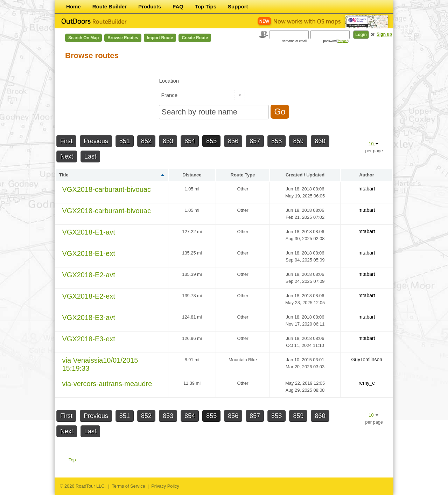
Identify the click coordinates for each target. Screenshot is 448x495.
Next (67, 156)
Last (90, 156)
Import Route (160, 38)
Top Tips (206, 6)
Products (150, 6)
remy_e (367, 383)
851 (125, 141)
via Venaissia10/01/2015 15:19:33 (100, 364)
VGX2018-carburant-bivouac (107, 189)
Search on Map (83, 38)
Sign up (384, 34)
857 (255, 141)
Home (73, 6)
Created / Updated (305, 175)
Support (238, 6)
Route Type (243, 175)
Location (169, 81)
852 (146, 141)
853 (168, 141)
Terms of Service (128, 486)
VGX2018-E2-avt (89, 275)
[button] (240, 95)
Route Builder (110, 6)
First (66, 141)
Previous (96, 141)
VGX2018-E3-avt (89, 318)
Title (64, 175)
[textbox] (197, 95)
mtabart (367, 189)
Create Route (195, 38)
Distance (192, 175)
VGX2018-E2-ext (89, 296)
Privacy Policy (165, 486)
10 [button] (373, 144)
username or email (293, 41)
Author (367, 175)
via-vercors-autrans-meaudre (107, 384)
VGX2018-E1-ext (89, 253)
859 (298, 141)
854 (190, 141)
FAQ (178, 6)
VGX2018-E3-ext (89, 339)
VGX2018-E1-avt (89, 232)
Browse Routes (123, 38)
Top (72, 460)
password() (336, 41)
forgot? (343, 41)
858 (276, 141)
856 (233, 141)
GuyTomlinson (367, 360)
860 (320, 141)
